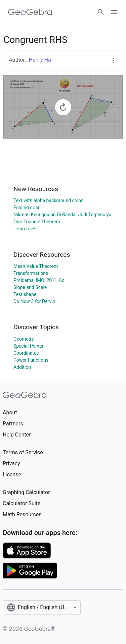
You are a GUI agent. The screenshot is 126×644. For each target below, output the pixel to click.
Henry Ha (40, 60)
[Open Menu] (114, 12)
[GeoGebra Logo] (30, 12)
